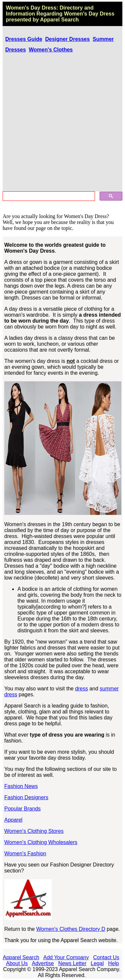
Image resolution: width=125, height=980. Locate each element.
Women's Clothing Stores (34, 831)
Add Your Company (66, 957)
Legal (97, 963)
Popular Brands (22, 809)
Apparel (13, 820)
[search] (48, 196)
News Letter (72, 963)
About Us (17, 963)
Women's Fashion (25, 854)
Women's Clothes (51, 50)
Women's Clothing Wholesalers (41, 842)
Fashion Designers (26, 797)
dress (82, 689)
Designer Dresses (67, 39)
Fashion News (21, 786)
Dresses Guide (24, 39)
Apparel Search (59, 20)
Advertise (43, 963)
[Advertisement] (62, 123)
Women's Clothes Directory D (71, 929)
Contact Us (106, 957)
